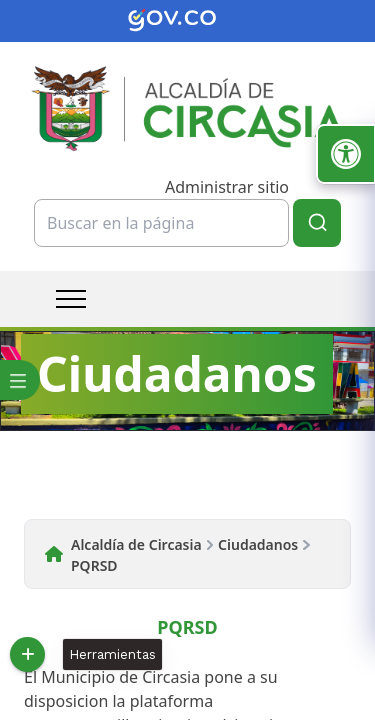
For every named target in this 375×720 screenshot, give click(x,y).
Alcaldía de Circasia (136, 544)
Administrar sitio (227, 187)
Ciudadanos (258, 544)
